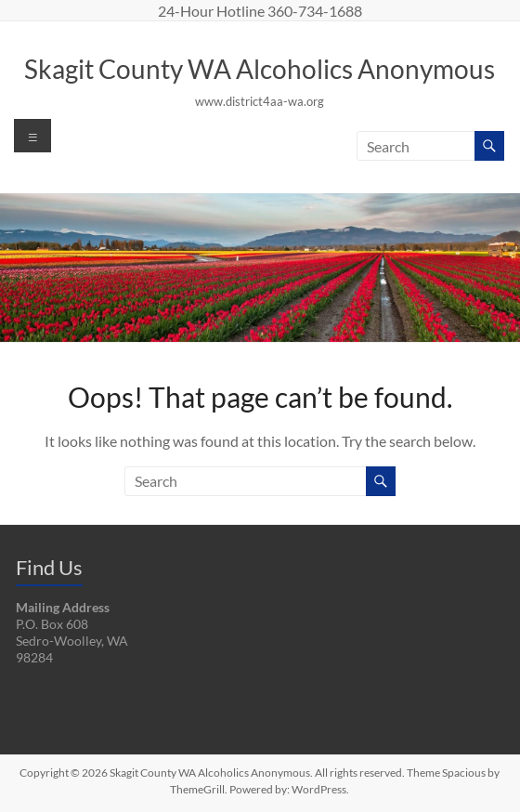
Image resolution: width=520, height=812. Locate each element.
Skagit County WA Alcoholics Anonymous (260, 69)
